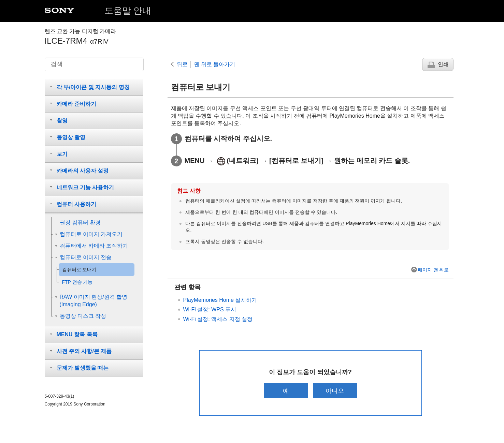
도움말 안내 (128, 11)
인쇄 (443, 64)
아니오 (335, 391)
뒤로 (182, 64)
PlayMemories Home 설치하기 (220, 300)
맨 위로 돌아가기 (215, 64)
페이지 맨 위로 (433, 270)
